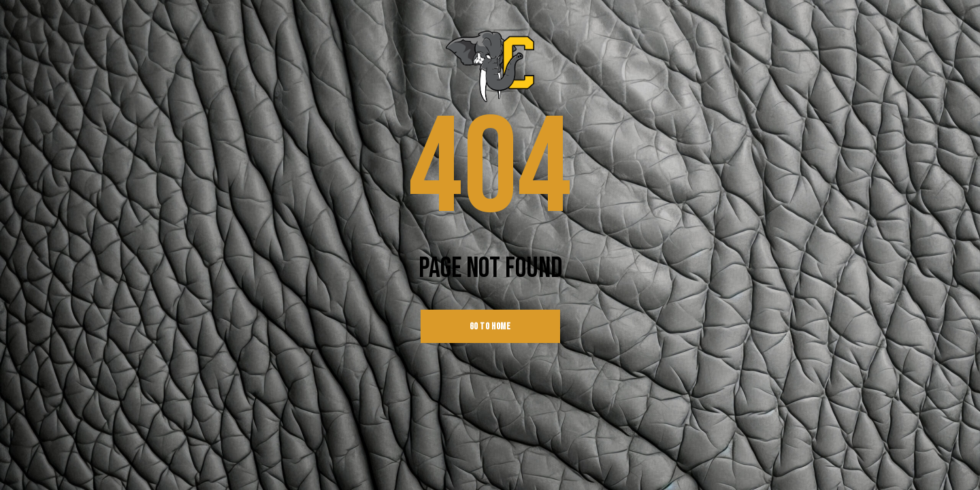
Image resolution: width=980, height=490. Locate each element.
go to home (490, 326)
